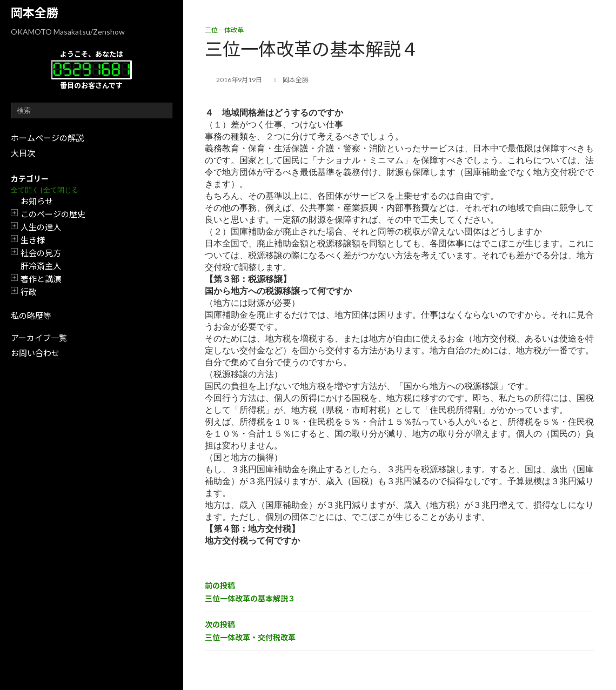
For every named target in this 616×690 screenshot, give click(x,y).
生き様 (33, 240)
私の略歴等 (31, 316)
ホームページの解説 (47, 138)
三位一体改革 (224, 30)
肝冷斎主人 (41, 266)
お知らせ (37, 201)
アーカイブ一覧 (39, 338)
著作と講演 (41, 279)
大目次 (23, 153)
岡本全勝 (35, 13)
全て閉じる (61, 190)
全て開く (25, 190)
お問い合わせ (35, 353)
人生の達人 (41, 227)
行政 (29, 292)
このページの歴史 (53, 214)
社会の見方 (41, 253)
